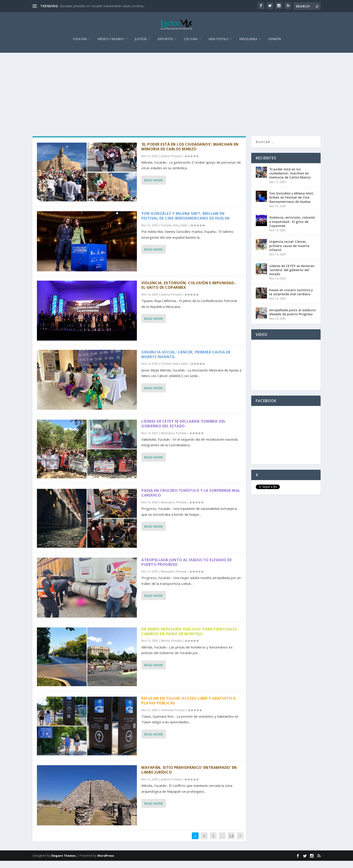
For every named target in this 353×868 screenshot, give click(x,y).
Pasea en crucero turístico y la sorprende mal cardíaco (191, 500)
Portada (176, 163)
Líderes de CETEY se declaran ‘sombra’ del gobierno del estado (184, 431)
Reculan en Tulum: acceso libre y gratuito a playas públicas (189, 708)
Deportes (165, 46)
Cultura (191, 46)
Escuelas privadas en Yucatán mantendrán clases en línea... (103, 6)
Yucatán (80, 46)
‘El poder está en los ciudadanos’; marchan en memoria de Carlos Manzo (190, 154)
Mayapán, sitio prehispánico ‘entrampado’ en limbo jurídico (189, 777)
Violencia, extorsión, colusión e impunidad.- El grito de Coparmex (189, 292)
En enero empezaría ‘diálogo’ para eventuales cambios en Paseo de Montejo (189, 639)
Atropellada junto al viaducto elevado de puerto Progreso (187, 569)
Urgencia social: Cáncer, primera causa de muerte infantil (186, 362)
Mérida (165, 648)
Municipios (168, 440)
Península (167, 717)
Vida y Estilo (218, 46)
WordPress (106, 863)
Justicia (141, 46)
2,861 (231, 846)
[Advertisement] (176, 94)
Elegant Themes (63, 863)
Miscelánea (248, 46)
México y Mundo (111, 46)
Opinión (274, 46)
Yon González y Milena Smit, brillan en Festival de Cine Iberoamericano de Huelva (186, 223)
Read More (154, 187)
